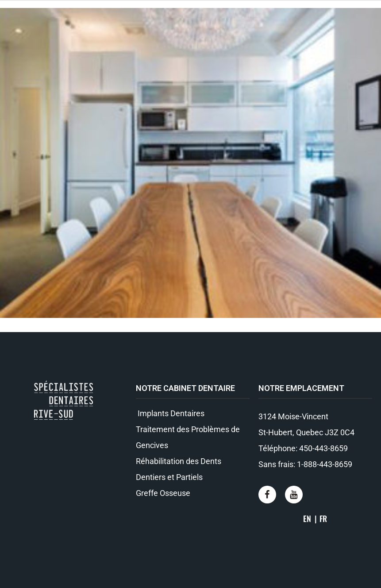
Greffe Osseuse (163, 493)
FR (323, 518)
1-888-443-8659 (325, 464)
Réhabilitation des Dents (179, 461)
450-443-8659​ (323, 448)
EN (307, 518)
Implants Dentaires (170, 413)
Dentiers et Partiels (169, 477)
